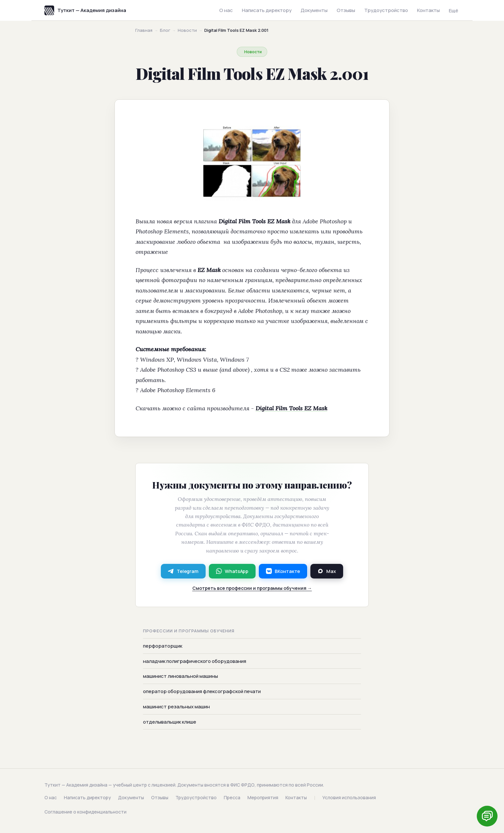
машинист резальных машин (176, 707)
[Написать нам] (487, 816)
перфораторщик (163, 646)
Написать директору (267, 10)
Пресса (232, 797)
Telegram (183, 571)
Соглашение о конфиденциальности (85, 812)
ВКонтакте (283, 571)
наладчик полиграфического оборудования (195, 661)
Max (327, 571)
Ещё (454, 11)
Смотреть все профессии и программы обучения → (252, 588)
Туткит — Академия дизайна (85, 10)
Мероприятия (263, 797)
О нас (226, 10)
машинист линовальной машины (180, 676)
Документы (314, 10)
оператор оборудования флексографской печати (202, 692)
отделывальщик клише (170, 722)
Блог (165, 30)
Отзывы (346, 10)
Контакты (428, 10)
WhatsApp (232, 571)
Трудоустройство (386, 10)
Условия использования (349, 797)
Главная (144, 30)
